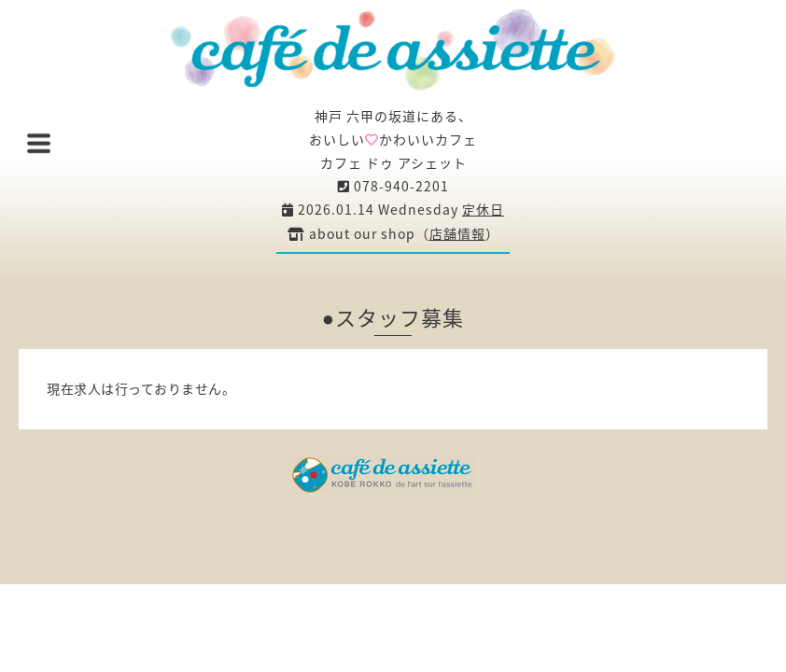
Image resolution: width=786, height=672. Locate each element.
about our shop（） (393, 233)
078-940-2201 (393, 186)
